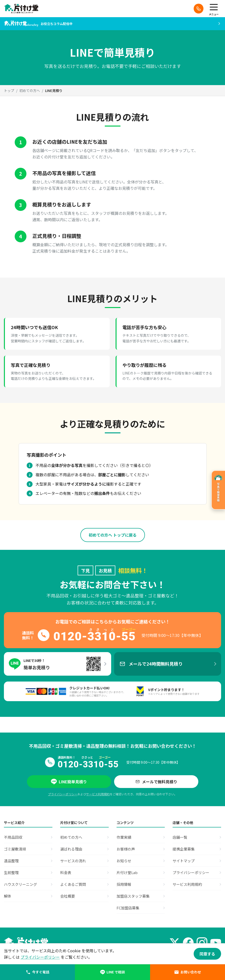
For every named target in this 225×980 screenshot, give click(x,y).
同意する (207, 954)
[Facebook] (188, 943)
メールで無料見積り (156, 782)
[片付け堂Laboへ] (112, 24)
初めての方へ (30, 90)
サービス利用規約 (98, 794)
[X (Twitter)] (175, 943)
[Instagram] (202, 943)
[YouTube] (216, 943)
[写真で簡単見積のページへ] (218, 490)
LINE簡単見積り (69, 782)
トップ (9, 90)
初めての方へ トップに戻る (113, 535)
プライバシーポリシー (63, 794)
